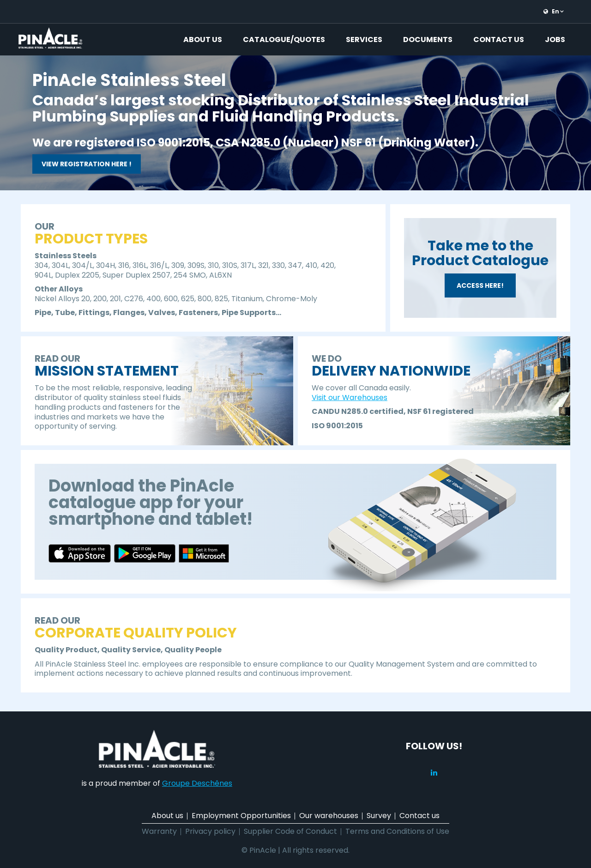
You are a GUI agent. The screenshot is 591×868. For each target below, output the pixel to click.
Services (364, 39)
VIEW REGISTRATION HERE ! (87, 164)
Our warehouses (329, 816)
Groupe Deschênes (197, 783)
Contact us (499, 39)
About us (203, 39)
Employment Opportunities (241, 816)
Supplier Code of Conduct (290, 831)
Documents (428, 39)
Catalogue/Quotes (284, 39)
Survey (379, 816)
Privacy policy (210, 831)
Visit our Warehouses (350, 398)
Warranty (159, 831)
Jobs (555, 39)
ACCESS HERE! (480, 285)
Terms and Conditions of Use (397, 831)
